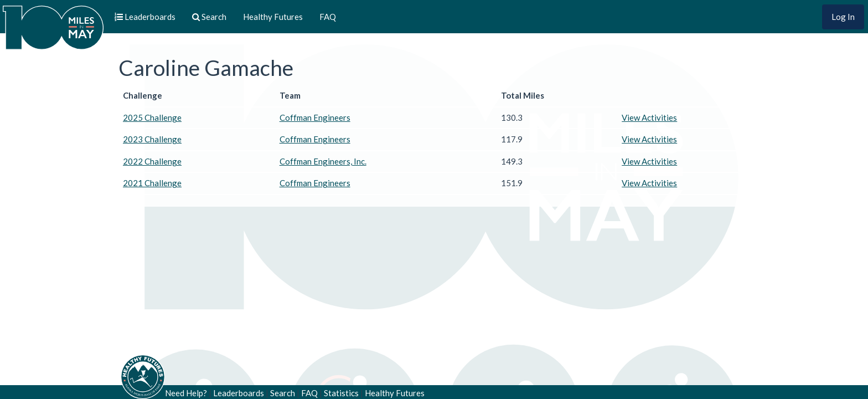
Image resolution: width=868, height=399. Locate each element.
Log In (843, 17)
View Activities (649, 117)
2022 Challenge (152, 161)
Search (283, 393)
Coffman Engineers (315, 117)
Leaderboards (239, 393)
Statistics (341, 393)
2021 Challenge (152, 183)
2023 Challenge (152, 139)
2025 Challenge (152, 117)
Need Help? (186, 393)
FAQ (328, 17)
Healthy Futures (273, 17)
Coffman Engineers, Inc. (323, 161)
